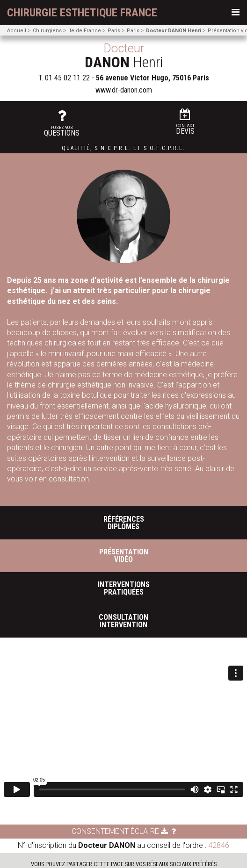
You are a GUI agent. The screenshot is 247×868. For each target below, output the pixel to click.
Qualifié (76, 148)
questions (62, 123)
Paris (114, 31)
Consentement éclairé (120, 831)
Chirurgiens (47, 31)
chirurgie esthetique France (82, 13)
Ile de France (85, 31)
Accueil (17, 31)
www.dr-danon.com (124, 90)
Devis (185, 122)
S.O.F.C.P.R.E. (164, 148)
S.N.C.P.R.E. (113, 148)
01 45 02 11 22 (67, 78)
